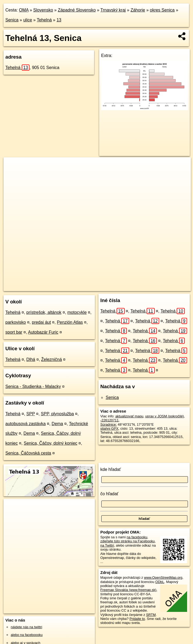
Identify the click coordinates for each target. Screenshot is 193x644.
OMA (24, 10)
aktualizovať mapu (129, 416)
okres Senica (162, 10)
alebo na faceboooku (27, 635)
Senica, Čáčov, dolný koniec (51, 443)
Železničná (51, 359)
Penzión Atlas (70, 322)
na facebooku (137, 537)
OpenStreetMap (95, 287)
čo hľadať (109, 494)
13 (59, 20)
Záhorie (138, 10)
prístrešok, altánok (44, 312)
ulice (28, 20)
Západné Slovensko (77, 10)
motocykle (77, 312)
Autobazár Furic (43, 332)
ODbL (160, 582)
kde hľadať (111, 469)
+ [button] (13, 166)
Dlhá (31, 359)
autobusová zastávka (25, 424)
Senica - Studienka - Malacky (33, 386)
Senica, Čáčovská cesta (28, 453)
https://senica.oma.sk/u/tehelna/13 (165, 287)
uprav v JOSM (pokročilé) (165, 416)
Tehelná (44, 20)
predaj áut (41, 322)
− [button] (13, 175)
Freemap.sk (123, 287)
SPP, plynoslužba (57, 414)
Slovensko (43, 10)
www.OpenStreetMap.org (163, 578)
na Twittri (107, 545)
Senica (12, 20)
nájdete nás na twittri (26, 627)
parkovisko (16, 322)
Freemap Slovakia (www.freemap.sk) (128, 590)
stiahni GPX (109, 428)
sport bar (14, 332)
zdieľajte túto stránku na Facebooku (127, 541)
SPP (31, 414)
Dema (57, 424)
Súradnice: (108, 424)
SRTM (151, 615)
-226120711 (109, 420)
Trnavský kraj (113, 10)
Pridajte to (137, 619)
